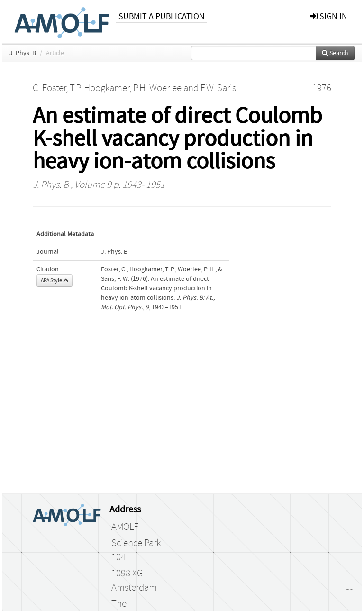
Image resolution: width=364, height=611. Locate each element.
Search (335, 53)
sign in (329, 16)
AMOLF (125, 527)
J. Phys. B (23, 53)
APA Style (55, 280)
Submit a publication (162, 16)
